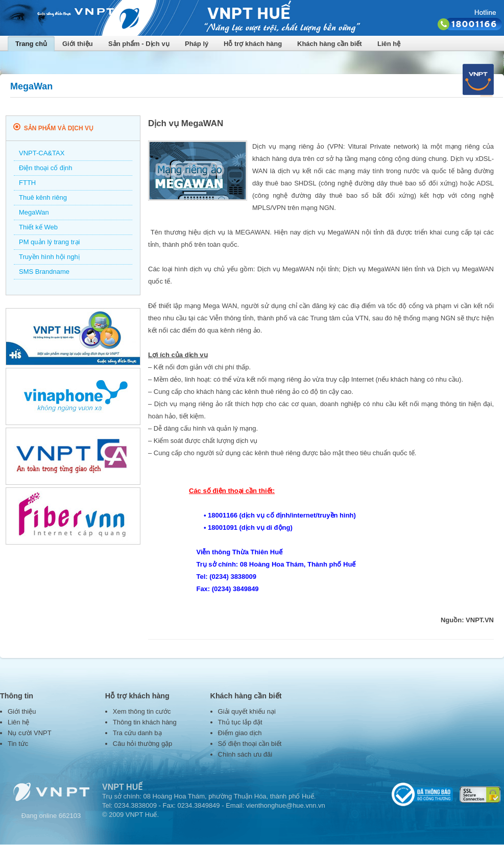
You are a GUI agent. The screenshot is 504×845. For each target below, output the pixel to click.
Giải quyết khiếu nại (247, 711)
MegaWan (34, 212)
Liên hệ (389, 44)
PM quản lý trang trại (50, 242)
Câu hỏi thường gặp (143, 744)
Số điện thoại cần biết (250, 744)
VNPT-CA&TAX (42, 153)
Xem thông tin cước (142, 711)
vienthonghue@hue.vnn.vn (286, 805)
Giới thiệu (78, 44)
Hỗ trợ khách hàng (253, 44)
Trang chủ (31, 44)
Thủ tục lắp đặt (240, 722)
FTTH (27, 183)
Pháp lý (197, 44)
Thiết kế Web (38, 227)
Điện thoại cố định (46, 168)
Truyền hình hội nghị (49, 257)
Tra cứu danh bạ (137, 733)
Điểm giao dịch (240, 733)
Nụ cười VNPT (30, 733)
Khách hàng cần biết (330, 44)
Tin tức (18, 744)
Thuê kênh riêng (43, 197)
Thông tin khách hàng (145, 722)
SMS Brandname (44, 272)
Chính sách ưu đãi (245, 754)
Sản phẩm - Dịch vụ (139, 44)
